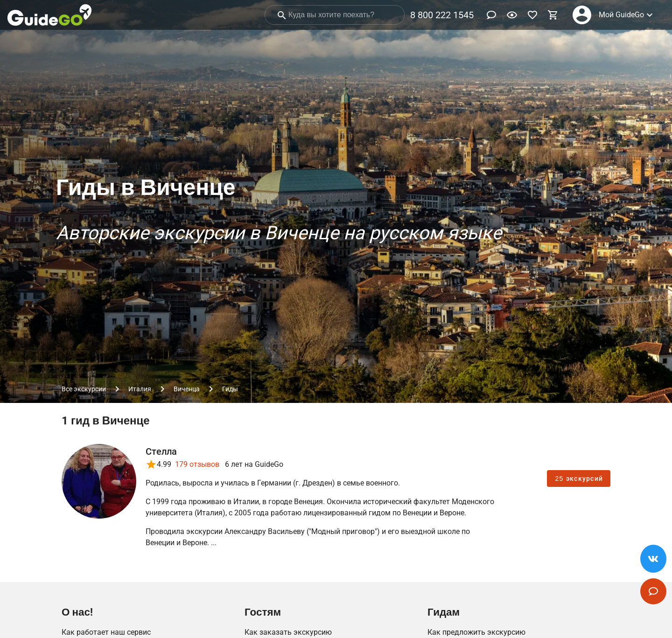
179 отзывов (197, 464)
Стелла (161, 451)
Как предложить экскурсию (476, 632)
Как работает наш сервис (106, 632)
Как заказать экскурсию (288, 632)
